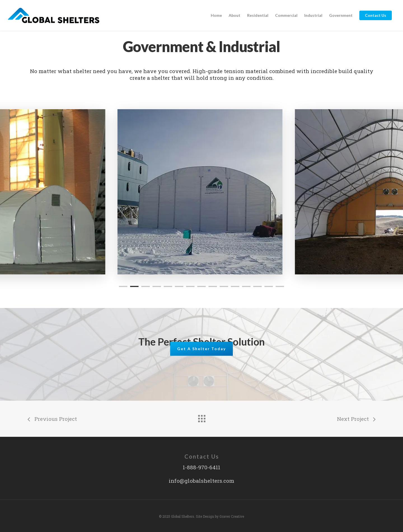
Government (341, 15)
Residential (258, 15)
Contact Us (376, 15)
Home (216, 15)
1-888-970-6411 (201, 467)
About (235, 15)
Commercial (286, 15)
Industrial (313, 15)
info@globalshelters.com (201, 481)
